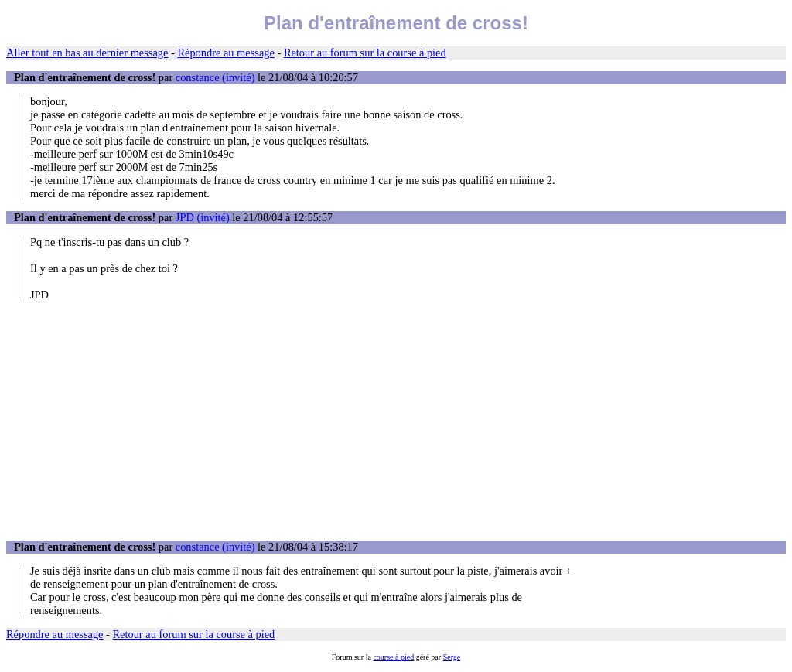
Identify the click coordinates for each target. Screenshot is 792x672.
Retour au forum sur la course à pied (365, 53)
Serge (452, 657)
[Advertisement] (396, 421)
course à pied (393, 657)
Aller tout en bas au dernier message (87, 53)
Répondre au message (225, 53)
